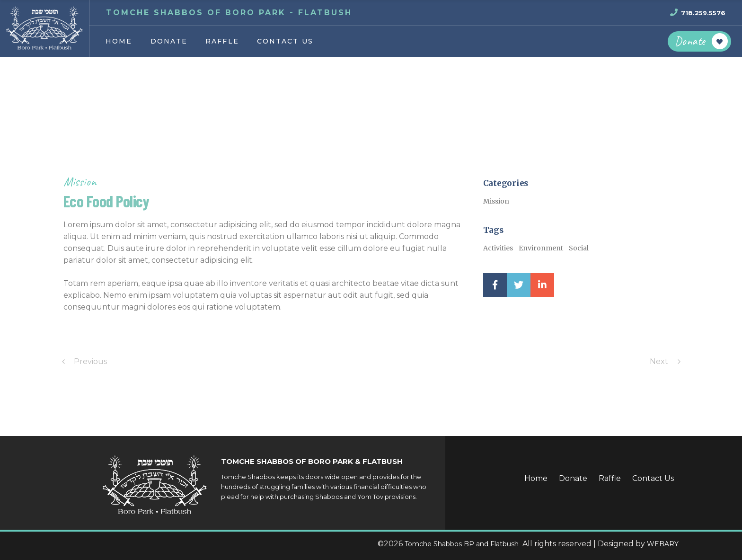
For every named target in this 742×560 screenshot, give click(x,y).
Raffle (610, 478)
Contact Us (653, 478)
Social (579, 248)
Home (536, 478)
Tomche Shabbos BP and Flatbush (463, 544)
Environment (541, 248)
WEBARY (663, 544)
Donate (573, 478)
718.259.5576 (703, 13)
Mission (80, 182)
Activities (498, 248)
